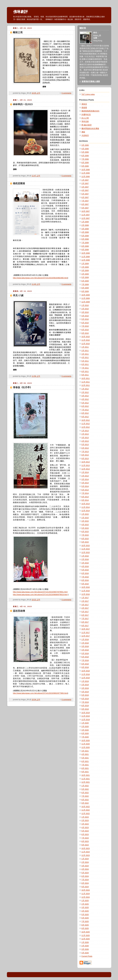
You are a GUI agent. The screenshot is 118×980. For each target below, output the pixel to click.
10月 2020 (86, 741)
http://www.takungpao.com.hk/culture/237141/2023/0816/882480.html (40, 278)
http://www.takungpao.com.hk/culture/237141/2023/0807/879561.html (40, 592)
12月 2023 (86, 855)
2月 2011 (85, 351)
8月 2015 (85, 539)
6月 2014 (85, 490)
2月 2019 (85, 685)
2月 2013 (85, 434)
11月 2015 (86, 549)
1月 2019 (85, 681)
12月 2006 (86, 177)
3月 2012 (85, 396)
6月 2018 (85, 657)
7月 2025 (85, 922)
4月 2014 (85, 483)
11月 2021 (86, 779)
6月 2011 (85, 364)
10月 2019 (86, 713)
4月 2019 (85, 692)
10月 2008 (86, 253)
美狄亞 (84, 104)
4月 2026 (85, 953)
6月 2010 (85, 323)
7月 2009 (85, 285)
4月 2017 (85, 608)
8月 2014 (85, 497)
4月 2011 (85, 358)
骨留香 (84, 108)
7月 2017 (85, 619)
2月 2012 (85, 392)
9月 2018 (85, 667)
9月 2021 (85, 772)
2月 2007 (85, 184)
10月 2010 (86, 337)
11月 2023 (86, 852)
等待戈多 (85, 121)
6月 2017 (85, 615)
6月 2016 (85, 573)
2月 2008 (85, 225)
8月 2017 (85, 622)
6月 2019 (85, 699)
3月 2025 (85, 908)
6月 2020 (85, 733)
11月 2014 (86, 507)
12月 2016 (86, 594)
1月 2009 (85, 264)
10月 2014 (86, 504)
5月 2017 (85, 612)
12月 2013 (86, 469)
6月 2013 (85, 448)
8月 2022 (85, 800)
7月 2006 (85, 159)
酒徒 (83, 132)
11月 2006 (86, 173)
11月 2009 (86, 298)
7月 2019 (85, 702)
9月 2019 (85, 709)
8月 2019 (85, 706)
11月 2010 (86, 340)
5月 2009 (85, 277)
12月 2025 (86, 939)
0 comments (66, 93)
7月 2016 (85, 577)
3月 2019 (85, 688)
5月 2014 (85, 486)
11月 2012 (86, 424)
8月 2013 (85, 455)
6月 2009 (85, 281)
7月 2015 (85, 535)
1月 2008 (85, 222)
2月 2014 (85, 476)
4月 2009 (85, 274)
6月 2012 (85, 406)
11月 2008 (86, 257)
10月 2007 (86, 211)
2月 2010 (85, 309)
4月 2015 (85, 525)
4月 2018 (85, 650)
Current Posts (87, 956)
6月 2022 (85, 793)
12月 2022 (86, 814)
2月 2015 (85, 518)
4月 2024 (85, 869)
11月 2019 (86, 716)
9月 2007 (85, 208)
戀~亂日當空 (87, 125)
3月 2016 (85, 563)
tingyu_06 (97, 35)
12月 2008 (86, 260)
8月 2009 (85, 288)
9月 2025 (85, 928)
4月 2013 (85, 441)
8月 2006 (85, 163)
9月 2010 (85, 333)
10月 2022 (86, 807)
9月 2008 (85, 250)
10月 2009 (86, 295)
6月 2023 (85, 834)
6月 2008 (85, 239)
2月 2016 (85, 559)
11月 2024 (86, 894)
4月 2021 (85, 754)
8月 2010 (85, 330)
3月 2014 (85, 479)
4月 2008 (85, 232)
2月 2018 (85, 643)
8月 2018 (85, 664)
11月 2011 (86, 382)
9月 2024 (85, 887)
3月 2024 (85, 866)
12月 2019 (86, 720)
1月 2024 (85, 859)
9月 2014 (85, 500)
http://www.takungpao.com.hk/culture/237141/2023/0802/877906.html (40, 693)
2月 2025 (85, 904)
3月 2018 (85, 646)
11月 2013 (86, 465)
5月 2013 (85, 445)
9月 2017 (85, 626)
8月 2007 (85, 204)
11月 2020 (86, 744)
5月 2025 (85, 915)
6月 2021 (85, 761)
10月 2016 (86, 587)
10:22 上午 (36, 600)
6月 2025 (85, 918)
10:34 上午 (36, 700)
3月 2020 (85, 730)
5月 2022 (85, 789)
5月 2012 (85, 403)
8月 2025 (85, 925)
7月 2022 (85, 796)
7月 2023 (85, 838)
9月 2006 (85, 166)
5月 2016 (85, 570)
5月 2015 (85, 528)
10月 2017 (86, 629)
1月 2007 (85, 180)
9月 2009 (85, 291)
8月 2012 (85, 413)
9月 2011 (85, 375)
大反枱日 (85, 135)
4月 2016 (85, 566)
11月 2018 (86, 674)
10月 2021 (86, 775)
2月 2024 (85, 862)
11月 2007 (86, 215)
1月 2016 (85, 556)
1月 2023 (85, 817)
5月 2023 (85, 831)
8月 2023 (85, 841)
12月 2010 (86, 344)
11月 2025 (86, 935)
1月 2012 (85, 389)
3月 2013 (85, 438)
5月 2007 (85, 194)
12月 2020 (86, 747)
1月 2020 (85, 723)
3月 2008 (85, 229)
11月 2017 (86, 633)
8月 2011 (85, 372)
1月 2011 (85, 347)
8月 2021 (85, 768)
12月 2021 (86, 782)
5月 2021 (85, 758)
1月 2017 (85, 598)
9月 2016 (85, 584)
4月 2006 (85, 149)
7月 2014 (85, 493)
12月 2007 (86, 218)
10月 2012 (86, 420)
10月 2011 (86, 378)
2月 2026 (85, 946)
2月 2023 (85, 821)
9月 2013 (85, 459)
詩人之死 (85, 118)
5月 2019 (85, 695)
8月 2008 (85, 246)
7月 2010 (85, 326)
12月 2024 (86, 897)
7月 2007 (85, 201)
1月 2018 (85, 640)
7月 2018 (85, 660)
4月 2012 (85, 399)
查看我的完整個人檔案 (91, 82)
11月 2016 (86, 591)
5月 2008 (85, 236)
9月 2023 (85, 845)
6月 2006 (85, 156)
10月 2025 (86, 932)
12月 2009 (86, 302)
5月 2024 (85, 873)
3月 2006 (85, 145)
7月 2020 (85, 737)
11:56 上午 (36, 376)
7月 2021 (85, 765)
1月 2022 (85, 786)
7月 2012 (85, 410)
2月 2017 (85, 601)
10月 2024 (86, 890)
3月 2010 (85, 312)
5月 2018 (85, 654)
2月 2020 (85, 727)
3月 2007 (85, 187)
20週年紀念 (86, 115)
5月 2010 (85, 319)
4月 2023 (85, 828)
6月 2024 (85, 876)
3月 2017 (85, 605)
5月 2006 (85, 152)
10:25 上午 (36, 93)
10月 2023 (86, 848)
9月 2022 (85, 803)
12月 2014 (86, 511)
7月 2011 (85, 368)
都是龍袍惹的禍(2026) (90, 111)
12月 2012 (86, 427)
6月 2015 (85, 532)
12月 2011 (86, 385)
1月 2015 (85, 514)
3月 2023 (85, 824)
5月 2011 (85, 361)
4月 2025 (85, 911)
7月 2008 (85, 243)
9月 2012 (85, 417)
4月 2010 (85, 316)
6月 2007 (85, 197)
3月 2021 (85, 751)
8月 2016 (85, 580)
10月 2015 (86, 546)
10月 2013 (86, 462)
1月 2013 (85, 431)
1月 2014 (85, 472)
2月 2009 (85, 267)
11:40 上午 (36, 284)
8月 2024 (85, 883)
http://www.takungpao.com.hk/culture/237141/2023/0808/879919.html (40, 595)
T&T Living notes (88, 94)
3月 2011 (85, 354)
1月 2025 (85, 901)
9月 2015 (85, 542)
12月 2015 (86, 553)
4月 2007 (85, 190)
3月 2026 (85, 949)
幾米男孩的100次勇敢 (90, 129)
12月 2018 (86, 678)
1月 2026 (85, 942)
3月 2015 (85, 521)
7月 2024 (85, 880)
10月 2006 (86, 170)
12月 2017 (86, 636)
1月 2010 (85, 305)
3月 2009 (85, 271)
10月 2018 (86, 671)
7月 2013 (85, 452)
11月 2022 (86, 810)
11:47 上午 (36, 176)
